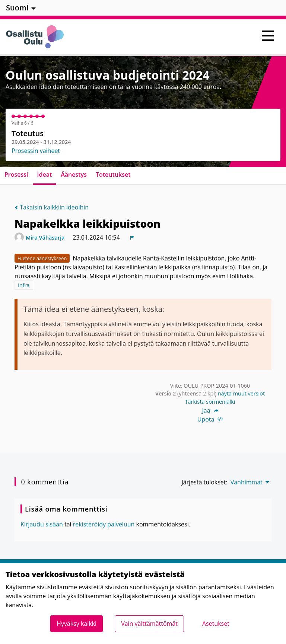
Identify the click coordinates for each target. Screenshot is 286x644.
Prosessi (16, 174)
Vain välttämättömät (149, 624)
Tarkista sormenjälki (210, 402)
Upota (210, 419)
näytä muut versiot (241, 393)
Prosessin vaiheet (36, 151)
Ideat (45, 174)
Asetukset (216, 624)
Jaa (210, 410)
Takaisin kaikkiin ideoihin (52, 207)
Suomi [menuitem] (17, 8)
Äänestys (74, 174)
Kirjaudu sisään (42, 524)
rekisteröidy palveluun (104, 524)
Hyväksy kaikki (77, 624)
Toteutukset (113, 174)
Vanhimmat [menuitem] (247, 482)
